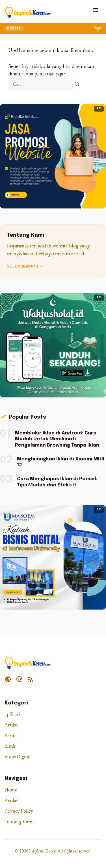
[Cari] (77, 85)
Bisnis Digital (18, 757)
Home (11, 790)
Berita (11, 736)
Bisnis (10, 747)
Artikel (12, 725)
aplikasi (12, 715)
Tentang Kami (19, 822)
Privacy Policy (19, 812)
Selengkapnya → (25, 267)
